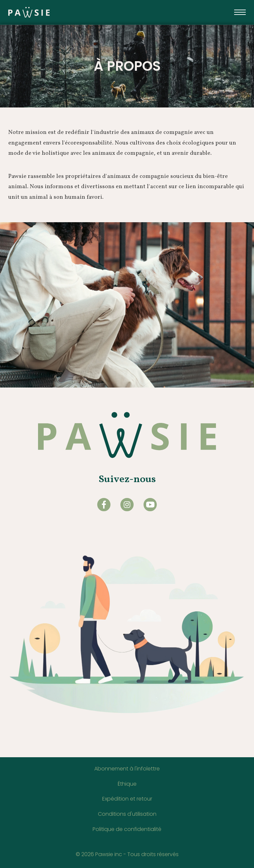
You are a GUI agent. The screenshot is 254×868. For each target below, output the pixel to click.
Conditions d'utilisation (127, 814)
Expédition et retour (127, 799)
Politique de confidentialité (127, 829)
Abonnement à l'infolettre (127, 769)
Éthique (127, 784)
